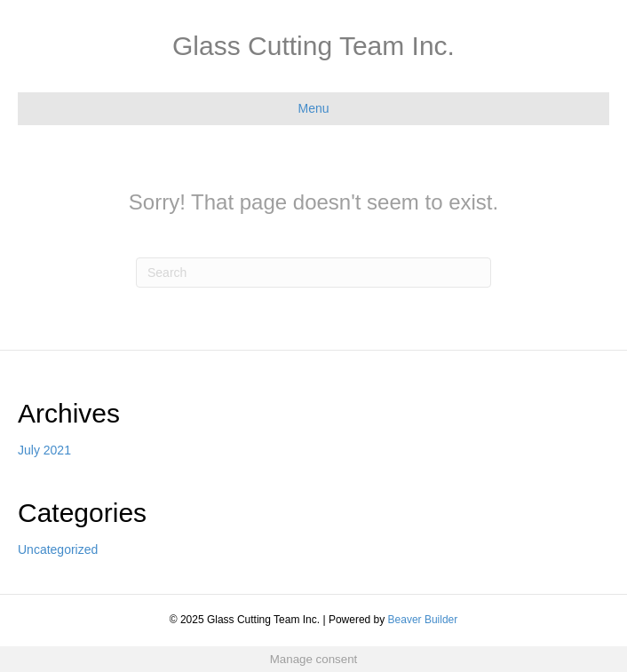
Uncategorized (58, 549)
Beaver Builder (423, 620)
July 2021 (44, 450)
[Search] (313, 273)
